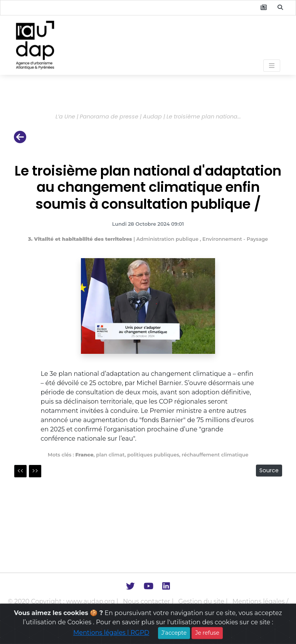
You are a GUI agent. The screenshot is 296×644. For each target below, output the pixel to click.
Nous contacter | (149, 601)
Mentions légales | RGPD (111, 637)
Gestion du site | (204, 601)
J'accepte (174, 637)
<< (20, 471)
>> (35, 471)
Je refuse (207, 637)
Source (269, 470)
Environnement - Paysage (235, 239)
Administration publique (168, 239)
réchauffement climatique (215, 455)
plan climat (110, 455)
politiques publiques (153, 455)
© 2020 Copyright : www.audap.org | (64, 601)
